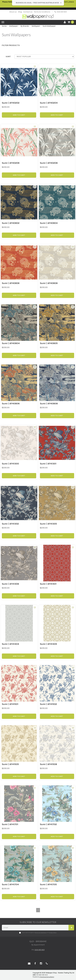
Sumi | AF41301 (48, 464)
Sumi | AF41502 (48, 704)
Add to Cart (19, 115)
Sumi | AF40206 (11, 163)
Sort (8, 57)
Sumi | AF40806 (11, 404)
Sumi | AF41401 (48, 584)
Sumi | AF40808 (49, 404)
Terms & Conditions (42, 12)
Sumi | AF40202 (11, 103)
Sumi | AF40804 (11, 343)
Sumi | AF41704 (10, 884)
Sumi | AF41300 (10, 464)
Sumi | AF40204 (49, 103)
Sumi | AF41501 (10, 704)
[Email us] (29, 964)
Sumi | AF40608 (49, 283)
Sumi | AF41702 (48, 824)
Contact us (28, 12)
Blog (20, 12)
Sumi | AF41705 (48, 884)
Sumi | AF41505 (10, 764)
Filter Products (11, 45)
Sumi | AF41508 (48, 764)
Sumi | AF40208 (49, 163)
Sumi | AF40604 (49, 223)
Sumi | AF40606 (11, 283)
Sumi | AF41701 (10, 824)
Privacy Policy (53, 933)
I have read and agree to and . (38, 933)
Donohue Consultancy (47, 977)
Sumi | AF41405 (48, 644)
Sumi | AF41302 (10, 524)
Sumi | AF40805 (49, 343)
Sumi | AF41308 (10, 584)
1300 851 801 (61, 12)
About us (13, 12)
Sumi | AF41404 (10, 644)
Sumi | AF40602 (11, 223)
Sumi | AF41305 (48, 524)
